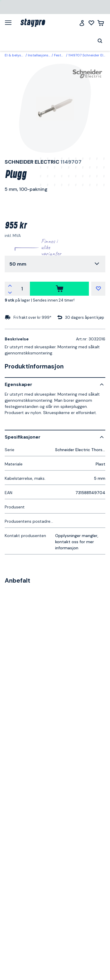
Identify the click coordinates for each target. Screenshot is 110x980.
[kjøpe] (59, 289)
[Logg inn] (82, 23)
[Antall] (22, 289)
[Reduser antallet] (10, 292)
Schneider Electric (32, 162)
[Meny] (10, 22)
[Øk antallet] (10, 285)
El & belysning (16, 55)
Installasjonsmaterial (45, 55)
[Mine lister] (91, 23)
